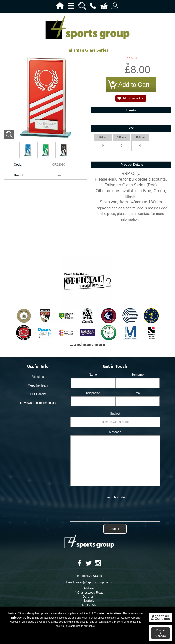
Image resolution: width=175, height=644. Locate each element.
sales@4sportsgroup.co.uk (94, 582)
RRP (127, 58)
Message (115, 432)
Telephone (93, 393)
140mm (103, 137)
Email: (70, 582)
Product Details (132, 165)
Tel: (79, 576)
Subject (115, 414)
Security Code (115, 497)
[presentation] (115, 509)
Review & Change (160, 633)
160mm (122, 137)
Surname (138, 375)
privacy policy (21, 618)
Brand (18, 175)
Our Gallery (38, 394)
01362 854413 (92, 576)
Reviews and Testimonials (38, 403)
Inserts (131, 110)
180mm (140, 137)
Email (137, 393)
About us (38, 377)
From (127, 64)
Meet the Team (38, 385)
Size (131, 128)
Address (89, 588)
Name (93, 375)
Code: (18, 165)
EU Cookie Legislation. (105, 613)
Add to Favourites (133, 98)
